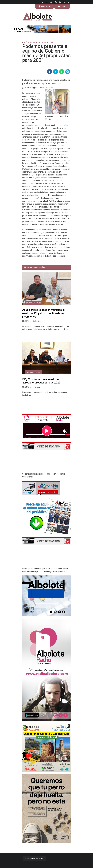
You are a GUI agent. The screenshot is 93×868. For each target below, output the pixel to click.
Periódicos (45, 6)
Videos (62, 6)
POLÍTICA (26, 43)
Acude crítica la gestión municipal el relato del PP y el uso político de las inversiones (44, 313)
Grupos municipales (33, 303)
